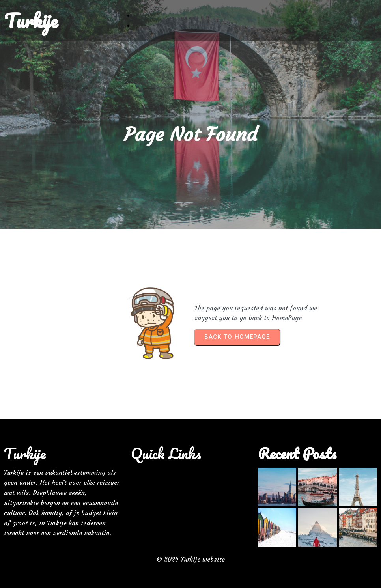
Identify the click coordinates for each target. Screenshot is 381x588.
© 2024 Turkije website (191, 559)
